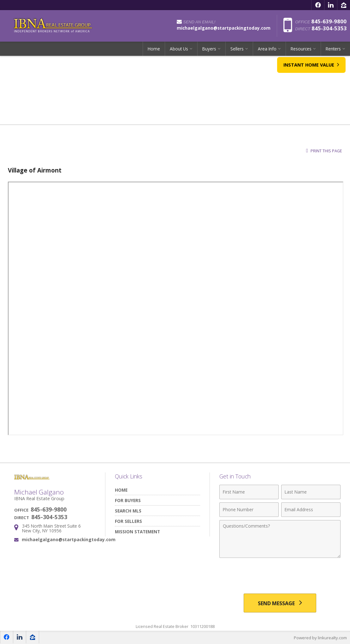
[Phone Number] (249, 510)
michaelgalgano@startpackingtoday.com (69, 539)
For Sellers (128, 521)
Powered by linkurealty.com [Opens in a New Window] (320, 638)
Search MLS (128, 511)
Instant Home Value (311, 68)
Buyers (209, 49)
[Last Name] (311, 492)
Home (154, 49)
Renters (333, 49)
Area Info (267, 49)
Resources (301, 49)
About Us (179, 49)
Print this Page (324, 151)
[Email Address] (311, 510)
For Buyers (128, 500)
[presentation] (280, 577)
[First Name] (249, 492)
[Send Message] (280, 603)
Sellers (237, 49)
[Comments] (280, 539)
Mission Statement (137, 532)
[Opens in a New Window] (318, 5)
